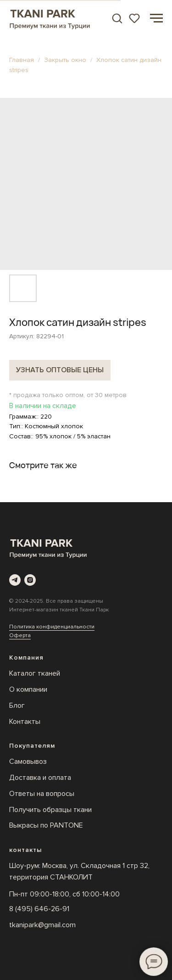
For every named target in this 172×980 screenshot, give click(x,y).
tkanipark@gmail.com (42, 925)
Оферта (20, 636)
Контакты (25, 722)
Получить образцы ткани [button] (50, 810)
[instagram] (30, 580)
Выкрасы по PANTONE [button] (46, 825)
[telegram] (15, 580)
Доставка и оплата (40, 778)
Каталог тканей (35, 673)
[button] (117, 18)
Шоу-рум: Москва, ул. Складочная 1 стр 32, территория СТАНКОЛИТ (79, 871)
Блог (17, 706)
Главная (22, 60)
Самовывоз (28, 762)
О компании (28, 689)
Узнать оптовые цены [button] (60, 370)
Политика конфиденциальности (52, 627)
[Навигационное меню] (156, 18)
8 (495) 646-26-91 (39, 909)
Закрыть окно (66, 60)
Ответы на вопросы (42, 794)
